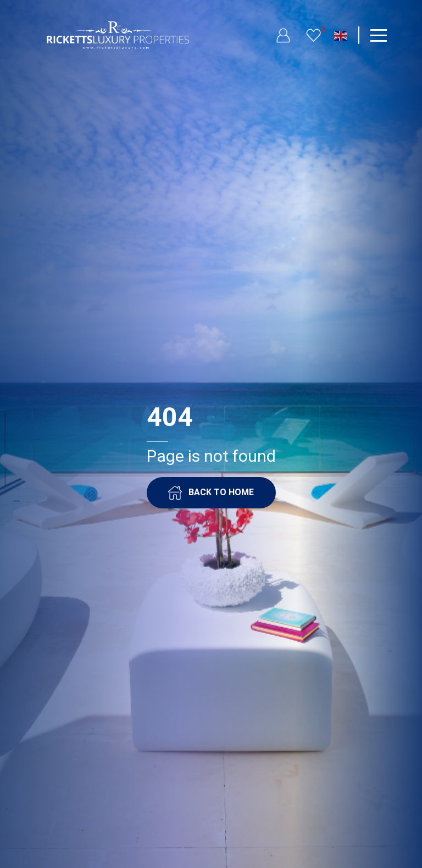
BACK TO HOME (211, 493)
